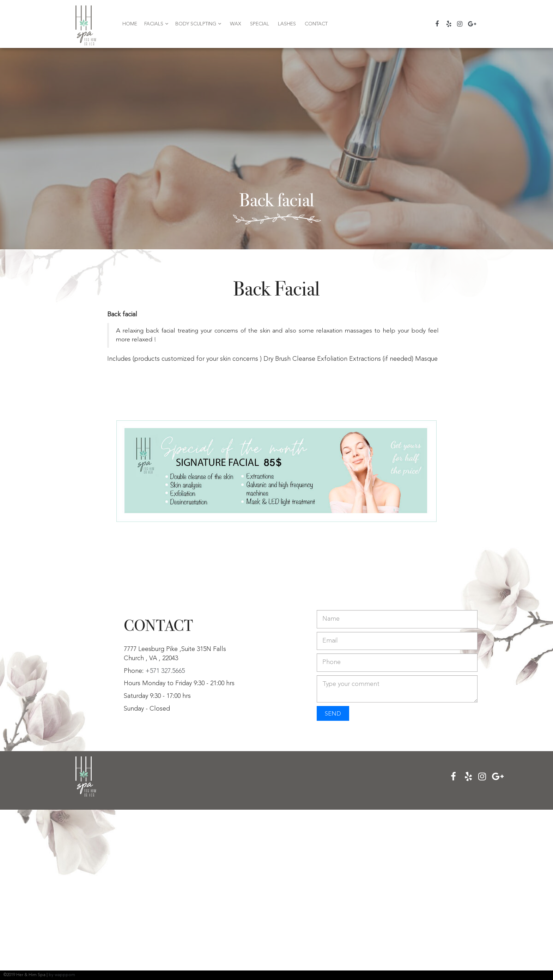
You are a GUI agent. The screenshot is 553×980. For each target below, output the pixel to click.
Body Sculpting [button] (198, 24)
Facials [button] (156, 24)
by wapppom (62, 975)
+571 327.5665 (165, 671)
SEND (333, 714)
